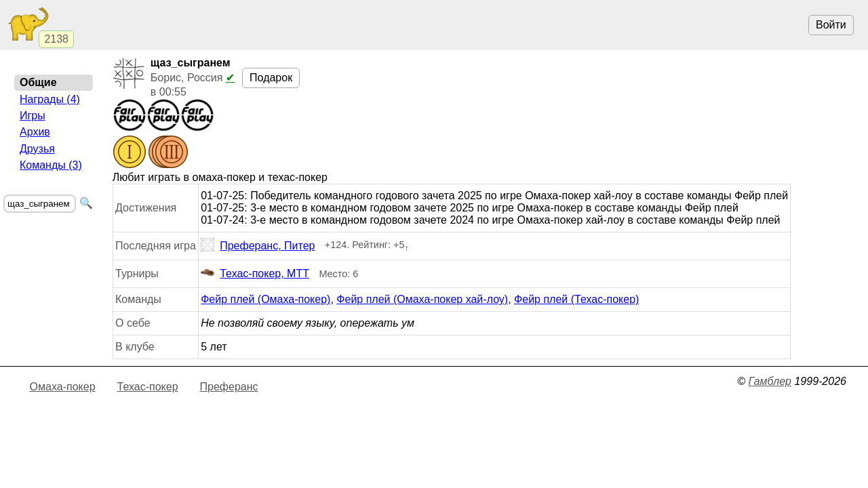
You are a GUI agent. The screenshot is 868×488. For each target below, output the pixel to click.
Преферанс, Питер (258, 246)
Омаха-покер (63, 387)
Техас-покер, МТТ (255, 274)
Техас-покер (148, 387)
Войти (831, 25)
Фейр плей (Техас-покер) (576, 299)
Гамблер (770, 381)
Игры (33, 116)
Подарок (271, 78)
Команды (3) (51, 165)
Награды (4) (50, 99)
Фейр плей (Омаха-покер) (265, 299)
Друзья (37, 149)
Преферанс (229, 387)
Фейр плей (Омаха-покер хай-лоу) (422, 299)
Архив (35, 132)
